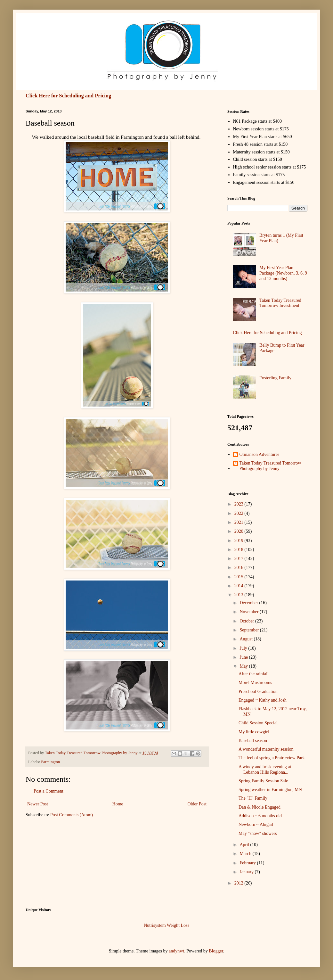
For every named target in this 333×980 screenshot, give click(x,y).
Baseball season (253, 741)
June (244, 657)
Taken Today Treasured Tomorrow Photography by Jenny (270, 466)
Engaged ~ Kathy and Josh (263, 700)
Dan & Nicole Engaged (260, 807)
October (247, 621)
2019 (240, 541)
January (247, 872)
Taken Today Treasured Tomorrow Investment (280, 303)
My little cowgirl (254, 732)
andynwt (176, 951)
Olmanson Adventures (260, 454)
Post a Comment (49, 791)
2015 (240, 577)
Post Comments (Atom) (72, 815)
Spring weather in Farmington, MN (270, 790)
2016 (240, 568)
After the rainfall (254, 674)
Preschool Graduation (258, 692)
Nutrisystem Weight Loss (166, 925)
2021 (240, 522)
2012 (240, 883)
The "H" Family (253, 798)
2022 (240, 513)
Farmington (50, 762)
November (250, 612)
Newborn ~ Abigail (256, 824)
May (244, 666)
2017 (240, 559)
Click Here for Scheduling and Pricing (68, 96)
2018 (240, 550)
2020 (240, 531)
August (247, 639)
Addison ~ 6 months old (260, 816)
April (245, 845)
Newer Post (38, 804)
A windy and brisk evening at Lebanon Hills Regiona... (265, 770)
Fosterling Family (275, 378)
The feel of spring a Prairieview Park (272, 758)
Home (118, 804)
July (244, 648)
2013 (240, 595)
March (246, 854)
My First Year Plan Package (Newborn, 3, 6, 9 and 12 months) (283, 273)
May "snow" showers (258, 833)
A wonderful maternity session (266, 749)
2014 (240, 586)
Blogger (216, 951)
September (250, 630)
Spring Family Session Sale (263, 781)
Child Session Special (258, 723)
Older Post (197, 804)
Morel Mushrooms (255, 683)
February (248, 863)
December (249, 603)
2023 (240, 504)
